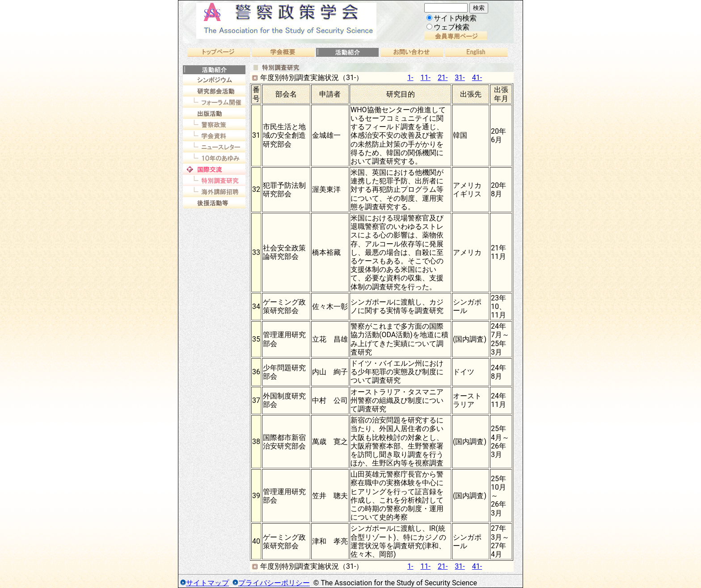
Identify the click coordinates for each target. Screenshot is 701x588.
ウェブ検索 (448, 27)
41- (477, 78)
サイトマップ (207, 583)
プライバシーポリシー (274, 583)
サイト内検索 (452, 18)
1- (410, 78)
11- (426, 78)
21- (443, 78)
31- (460, 78)
